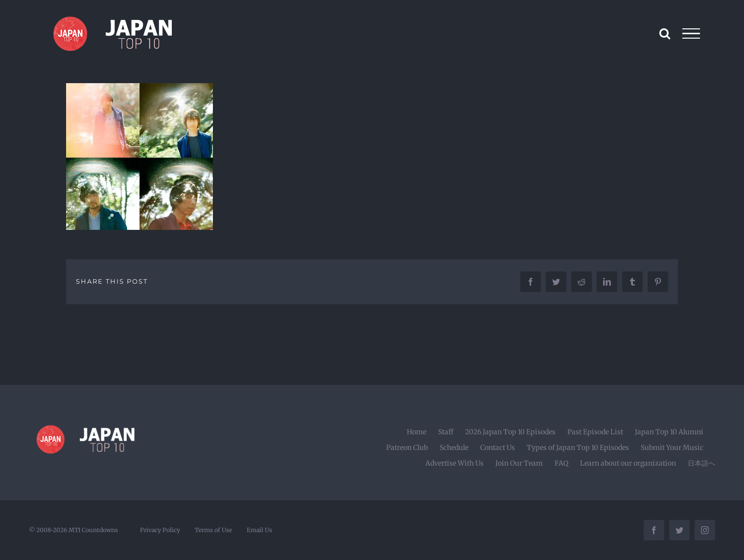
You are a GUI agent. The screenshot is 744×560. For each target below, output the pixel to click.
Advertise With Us (454, 463)
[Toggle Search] (665, 33)
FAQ (561, 463)
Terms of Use (213, 530)
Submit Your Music (672, 448)
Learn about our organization (628, 463)
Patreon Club (407, 448)
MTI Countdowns (93, 530)
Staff (446, 432)
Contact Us (498, 448)
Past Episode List (595, 432)
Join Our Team (519, 463)
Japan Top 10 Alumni (669, 432)
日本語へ (701, 463)
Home (417, 432)
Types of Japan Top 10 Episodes (578, 448)
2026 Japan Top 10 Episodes (510, 432)
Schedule (454, 448)
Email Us (259, 530)
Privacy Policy (160, 530)
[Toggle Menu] (691, 34)
